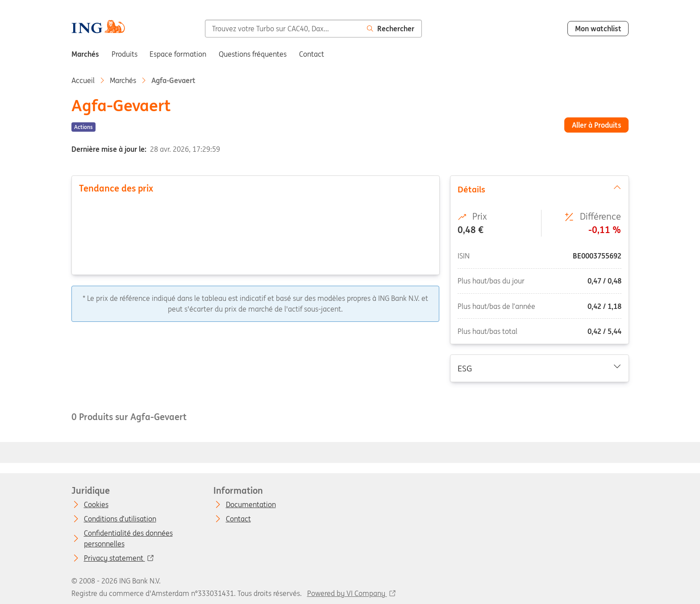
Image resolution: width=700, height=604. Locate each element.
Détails (539, 189)
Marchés (123, 80)
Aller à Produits (597, 125)
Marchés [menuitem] (85, 54)
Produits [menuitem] (125, 54)
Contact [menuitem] (312, 54)
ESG (539, 368)
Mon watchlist (598, 29)
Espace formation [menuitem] (178, 54)
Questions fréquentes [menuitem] (253, 54)
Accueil (83, 80)
